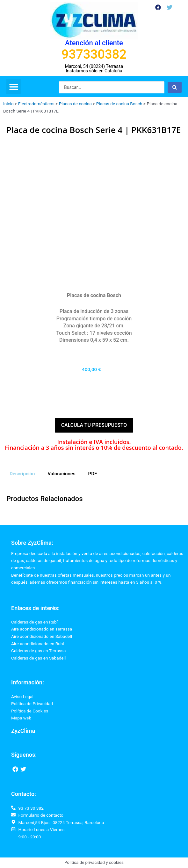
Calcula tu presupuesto (94, 425)
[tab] (22, 474)
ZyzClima (23, 731)
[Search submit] (175, 87)
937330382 (94, 54)
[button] (14, 87)
